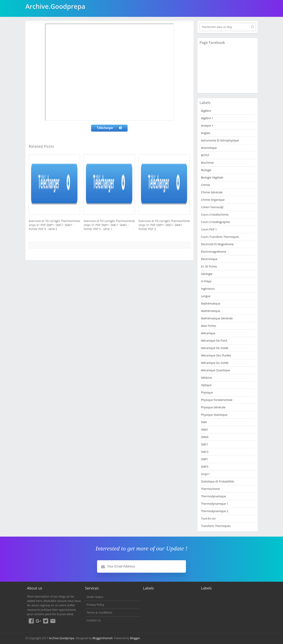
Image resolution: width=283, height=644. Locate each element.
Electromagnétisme (214, 252)
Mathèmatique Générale (217, 318)
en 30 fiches (209, 266)
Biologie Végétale (212, 177)
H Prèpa (206, 281)
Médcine (207, 378)
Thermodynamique (213, 496)
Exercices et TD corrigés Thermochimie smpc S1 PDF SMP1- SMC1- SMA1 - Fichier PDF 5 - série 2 (54, 225)
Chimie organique (213, 200)
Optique (206, 385)
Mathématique (211, 303)
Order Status (95, 597)
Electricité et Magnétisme (217, 244)
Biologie (206, 170)
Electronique (209, 259)
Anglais (206, 133)
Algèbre (206, 111)
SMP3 (205, 467)
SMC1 (205, 444)
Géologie (207, 274)
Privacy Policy (95, 605)
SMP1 (205, 459)
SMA (204, 422)
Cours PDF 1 (209, 229)
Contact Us (94, 620)
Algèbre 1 (207, 118)
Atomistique (209, 148)
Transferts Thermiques (216, 526)
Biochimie (207, 163)
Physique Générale (213, 407)
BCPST (205, 155)
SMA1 (205, 430)
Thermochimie (210, 489)
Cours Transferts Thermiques (220, 237)
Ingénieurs (208, 289)
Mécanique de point (214, 341)
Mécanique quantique (215, 370)
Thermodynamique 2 (215, 511)
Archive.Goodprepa (62, 638)
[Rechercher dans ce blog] (228, 27)
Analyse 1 (207, 126)
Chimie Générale (212, 192)
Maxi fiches (208, 326)
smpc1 (205, 474)
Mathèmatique (211, 311)
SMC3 (205, 452)
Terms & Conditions (100, 612)
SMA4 (205, 437)
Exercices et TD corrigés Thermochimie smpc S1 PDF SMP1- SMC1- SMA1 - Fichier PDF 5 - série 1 (109, 225)
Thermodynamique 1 (215, 504)
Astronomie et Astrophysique (220, 140)
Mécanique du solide (215, 363)
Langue (206, 296)
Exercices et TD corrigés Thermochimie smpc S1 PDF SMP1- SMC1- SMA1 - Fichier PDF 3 (164, 225)
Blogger (135, 638)
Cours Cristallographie (215, 222)
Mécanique (208, 333)
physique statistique (214, 415)
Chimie (205, 185)
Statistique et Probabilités (218, 481)
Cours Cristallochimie (215, 214)
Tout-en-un (208, 518)
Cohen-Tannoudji (212, 207)
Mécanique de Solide (215, 348)
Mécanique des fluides (216, 355)
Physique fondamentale (217, 400)
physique (207, 392)
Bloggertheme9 (102, 638)
